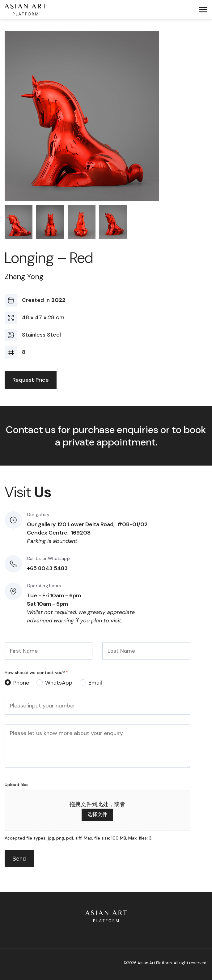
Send (19, 859)
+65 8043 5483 (47, 568)
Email (95, 683)
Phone (21, 683)
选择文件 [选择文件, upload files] (97, 814)
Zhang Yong (24, 277)
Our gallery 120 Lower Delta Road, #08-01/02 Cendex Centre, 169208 (87, 529)
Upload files (17, 784)
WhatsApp (59, 683)
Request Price (31, 380)
